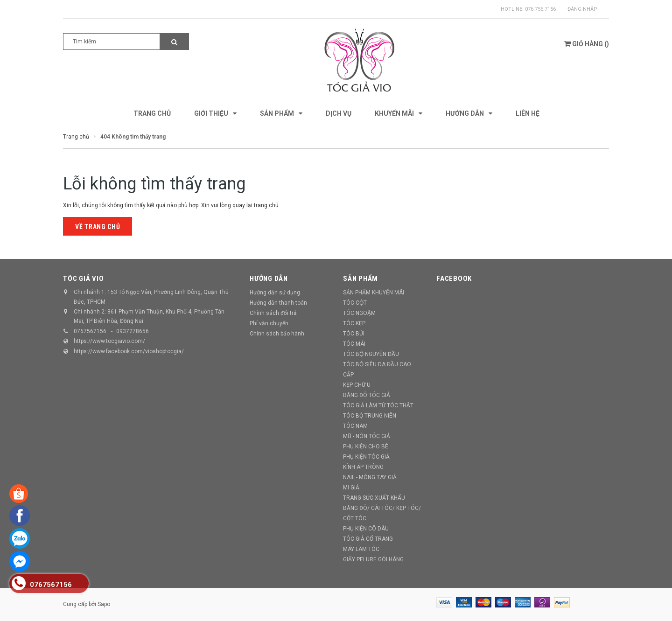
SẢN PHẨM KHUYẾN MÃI (374, 293)
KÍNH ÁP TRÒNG (363, 467)
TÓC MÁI (354, 344)
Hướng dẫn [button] (269, 279)
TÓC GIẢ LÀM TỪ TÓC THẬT (378, 405)
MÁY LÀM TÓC (361, 549)
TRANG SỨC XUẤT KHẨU (374, 498)
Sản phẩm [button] (360, 279)
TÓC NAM (355, 426)
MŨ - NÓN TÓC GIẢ (367, 436)
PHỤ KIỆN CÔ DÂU (366, 529)
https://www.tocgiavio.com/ (109, 341)
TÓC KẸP (354, 323)
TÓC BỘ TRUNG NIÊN (370, 416)
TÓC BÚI (354, 334)
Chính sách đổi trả (273, 313)
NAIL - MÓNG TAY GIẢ (370, 477)
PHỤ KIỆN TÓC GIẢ (366, 457)
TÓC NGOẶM (359, 313)
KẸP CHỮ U (357, 385)
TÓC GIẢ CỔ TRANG (368, 539)
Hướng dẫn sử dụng (275, 293)
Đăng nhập (582, 9)
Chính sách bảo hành (277, 334)
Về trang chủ (98, 227)
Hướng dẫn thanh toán (278, 303)
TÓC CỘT (355, 303)
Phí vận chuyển (269, 323)
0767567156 (90, 331)
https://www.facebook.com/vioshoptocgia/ (129, 351)
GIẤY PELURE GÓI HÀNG (373, 559)
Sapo (104, 604)
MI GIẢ (351, 488)
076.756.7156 (540, 9)
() (587, 44)
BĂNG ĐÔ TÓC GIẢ (367, 395)
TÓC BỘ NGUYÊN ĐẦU (371, 354)
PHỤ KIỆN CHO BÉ (366, 447)
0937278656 (133, 331)
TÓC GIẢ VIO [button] (83, 279)
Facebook (454, 279)
